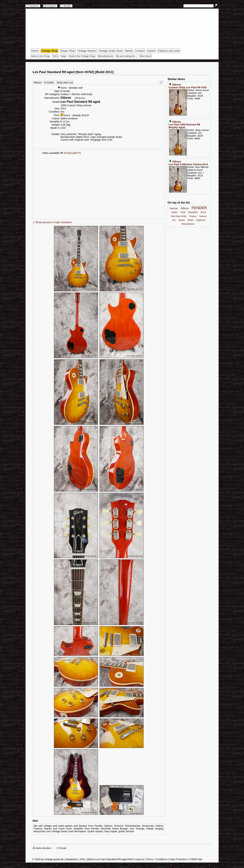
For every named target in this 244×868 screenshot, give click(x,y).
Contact (140, 51)
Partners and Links (169, 51)
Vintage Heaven (87, 51)
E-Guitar (49, 83)
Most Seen (145, 56)
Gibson (38, 83)
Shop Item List (65, 83)
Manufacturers (105, 56)
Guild (183, 212)
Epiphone (201, 220)
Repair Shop (68, 51)
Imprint (151, 51)
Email (62, 848)
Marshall (174, 208)
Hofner (174, 212)
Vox (174, 220)
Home (35, 51)
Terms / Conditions (157, 859)
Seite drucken (42, 848)
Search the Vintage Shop (82, 56)
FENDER (199, 208)
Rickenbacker (188, 224)
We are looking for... (126, 56)
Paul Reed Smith (179, 216)
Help (63, 56)
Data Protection (178, 859)
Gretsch (203, 216)
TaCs (55, 56)
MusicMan (193, 212)
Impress (140, 859)
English (50, 6)
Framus (193, 216)
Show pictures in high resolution (52, 222)
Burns (203, 212)
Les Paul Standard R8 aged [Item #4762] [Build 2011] (73, 72)
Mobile (66, 6)
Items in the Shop (41, 56)
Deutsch (33, 6)
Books (129, 51)
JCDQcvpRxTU (71, 153)
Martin (191, 220)
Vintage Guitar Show (111, 51)
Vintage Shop (50, 51)
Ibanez (182, 220)
